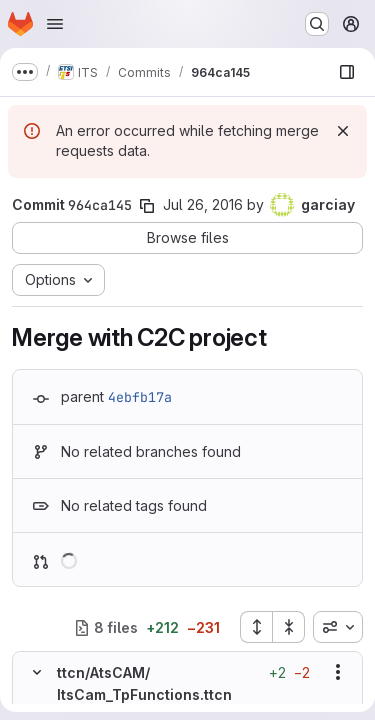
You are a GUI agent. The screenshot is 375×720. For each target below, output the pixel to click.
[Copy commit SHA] (147, 206)
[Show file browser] (347, 72)
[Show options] (338, 672)
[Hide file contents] (37, 672)
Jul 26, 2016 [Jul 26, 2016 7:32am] (203, 204)
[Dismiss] (343, 131)
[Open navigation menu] (55, 24)
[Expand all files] (256, 627)
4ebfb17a (140, 397)
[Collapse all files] (289, 627)
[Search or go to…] (317, 24)
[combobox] (338, 627)
